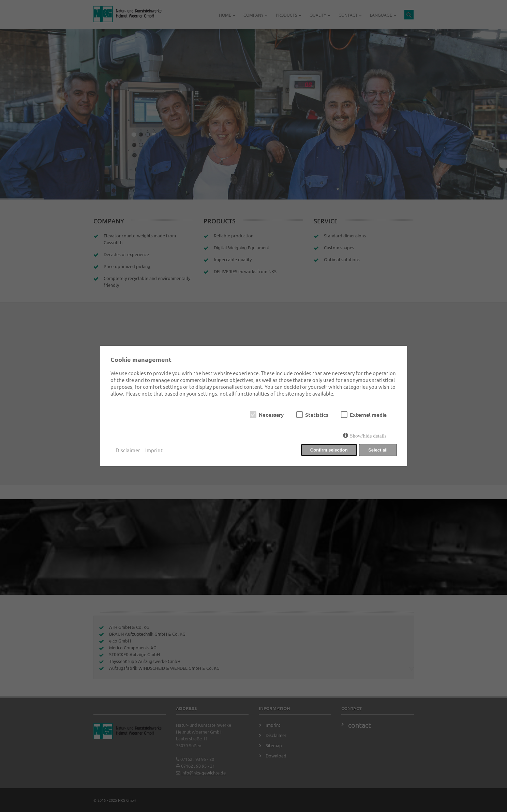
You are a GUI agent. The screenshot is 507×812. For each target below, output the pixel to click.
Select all (378, 450)
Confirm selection (329, 450)
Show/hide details (368, 436)
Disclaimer (128, 450)
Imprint (154, 450)
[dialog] (254, 406)
